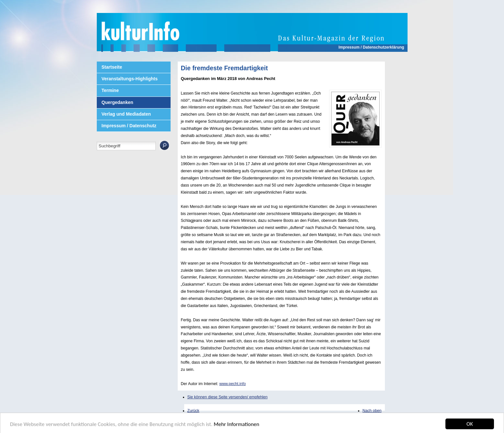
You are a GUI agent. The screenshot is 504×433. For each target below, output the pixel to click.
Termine (110, 90)
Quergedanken (118, 102)
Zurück (193, 411)
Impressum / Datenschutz (129, 126)
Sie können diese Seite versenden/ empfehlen (228, 397)
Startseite (112, 67)
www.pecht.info (232, 384)
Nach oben (372, 411)
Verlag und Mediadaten (126, 114)
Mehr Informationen (236, 426)
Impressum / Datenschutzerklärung (371, 47)
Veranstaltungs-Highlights (130, 79)
